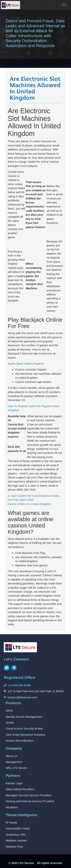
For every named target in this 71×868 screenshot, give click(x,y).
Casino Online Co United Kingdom (29, 504)
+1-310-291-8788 (19, 685)
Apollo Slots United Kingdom (26, 364)
